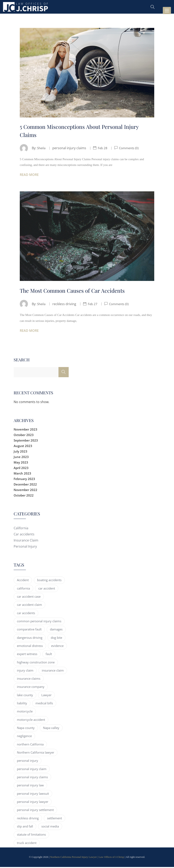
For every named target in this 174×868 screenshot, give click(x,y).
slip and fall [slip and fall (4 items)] (25, 827)
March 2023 (22, 474)
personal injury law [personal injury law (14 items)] (30, 786)
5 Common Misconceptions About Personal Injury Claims (82, 131)
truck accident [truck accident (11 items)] (27, 844)
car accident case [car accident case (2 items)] (29, 597)
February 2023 (24, 480)
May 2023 (21, 463)
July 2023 (20, 452)
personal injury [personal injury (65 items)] (28, 762)
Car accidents (24, 535)
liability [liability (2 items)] (22, 704)
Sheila (42, 149)
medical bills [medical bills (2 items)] (44, 704)
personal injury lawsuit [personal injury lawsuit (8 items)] (33, 794)
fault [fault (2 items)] (49, 655)
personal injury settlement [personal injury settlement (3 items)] (35, 811)
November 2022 (25, 491)
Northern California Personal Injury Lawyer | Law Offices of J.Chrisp (87, 858)
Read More (29, 176)
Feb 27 (94, 305)
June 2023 (21, 458)
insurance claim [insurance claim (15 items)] (53, 671)
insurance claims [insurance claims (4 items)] (29, 679)
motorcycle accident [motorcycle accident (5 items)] (31, 720)
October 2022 (24, 496)
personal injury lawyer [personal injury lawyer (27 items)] (33, 802)
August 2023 (23, 447)
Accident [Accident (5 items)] (23, 581)
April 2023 (21, 469)
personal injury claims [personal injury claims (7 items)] (32, 778)
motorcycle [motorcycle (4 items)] (25, 712)
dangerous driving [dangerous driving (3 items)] (30, 638)
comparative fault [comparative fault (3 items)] (29, 630)
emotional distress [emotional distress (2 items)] (30, 647)
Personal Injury (25, 547)
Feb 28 (104, 149)
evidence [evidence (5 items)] (57, 647)
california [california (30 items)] (23, 589)
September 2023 (26, 441)
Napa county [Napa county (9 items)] (26, 729)
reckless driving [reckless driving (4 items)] (28, 819)
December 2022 (25, 485)
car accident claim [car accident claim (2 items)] (29, 605)
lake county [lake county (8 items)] (25, 696)
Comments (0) (131, 149)
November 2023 (25, 430)
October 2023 (24, 436)
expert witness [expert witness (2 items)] (27, 655)
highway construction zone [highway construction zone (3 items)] (36, 663)
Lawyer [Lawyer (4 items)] (46, 696)
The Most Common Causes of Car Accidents (75, 291)
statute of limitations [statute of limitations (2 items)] (31, 835)
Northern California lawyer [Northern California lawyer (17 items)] (36, 753)
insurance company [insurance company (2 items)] (31, 688)
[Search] (64, 373)
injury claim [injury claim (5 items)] (25, 671)
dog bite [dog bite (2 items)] (56, 638)
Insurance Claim (26, 541)
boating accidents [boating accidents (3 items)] (49, 581)
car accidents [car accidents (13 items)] (26, 614)
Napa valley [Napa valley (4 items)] (51, 729)
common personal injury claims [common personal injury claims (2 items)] (39, 622)
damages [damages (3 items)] (56, 630)
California (21, 529)
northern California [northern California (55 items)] (30, 745)
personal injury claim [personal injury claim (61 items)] (32, 770)
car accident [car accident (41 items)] (47, 589)
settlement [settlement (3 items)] (55, 819)
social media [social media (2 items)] (50, 827)
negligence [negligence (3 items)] (24, 737)
